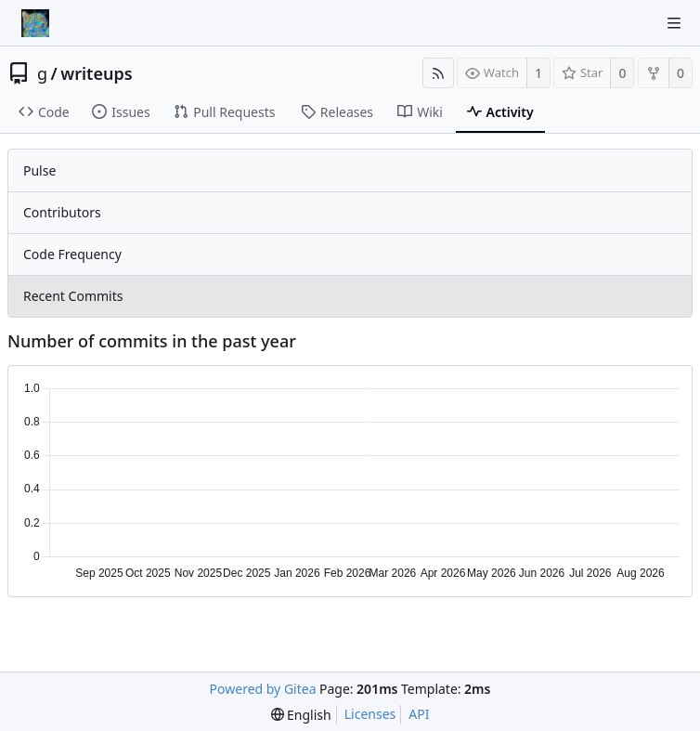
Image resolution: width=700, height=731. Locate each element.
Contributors (62, 212)
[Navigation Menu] (674, 23)
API (419, 714)
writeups (96, 73)
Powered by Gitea (263, 689)
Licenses (370, 714)
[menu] (301, 715)
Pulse (39, 170)
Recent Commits (73, 296)
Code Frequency (72, 254)
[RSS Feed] (438, 73)
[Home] (35, 23)
